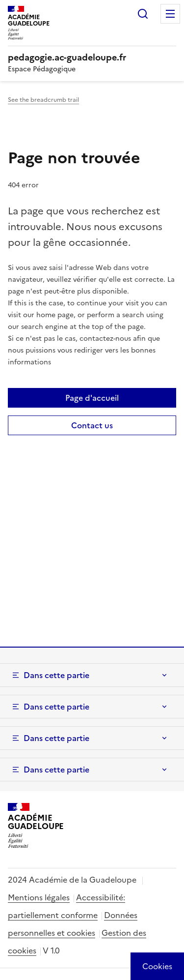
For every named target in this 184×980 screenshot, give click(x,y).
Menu (170, 14)
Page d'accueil (92, 398)
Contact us (92, 425)
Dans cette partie (56, 675)
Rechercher (143, 14)
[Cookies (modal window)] (157, 966)
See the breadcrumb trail (43, 100)
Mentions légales (39, 897)
